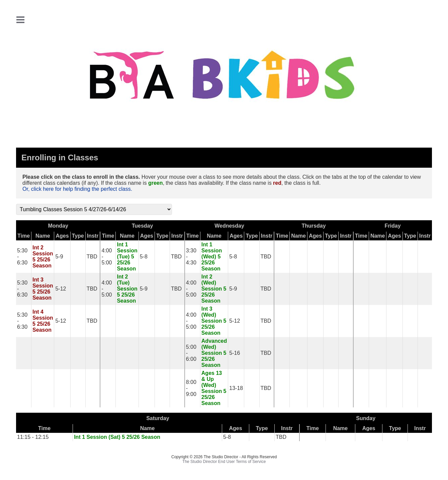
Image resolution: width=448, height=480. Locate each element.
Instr (93, 236)
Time (24, 236)
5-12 (61, 289)
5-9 (59, 257)
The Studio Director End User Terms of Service (224, 462)
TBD (92, 257)
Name (43, 236)
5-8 (144, 257)
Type (78, 236)
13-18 (236, 388)
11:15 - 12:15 (33, 437)
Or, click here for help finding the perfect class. (77, 189)
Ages (62, 236)
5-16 (235, 353)
